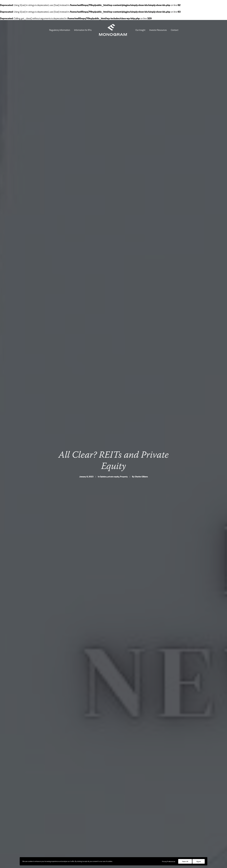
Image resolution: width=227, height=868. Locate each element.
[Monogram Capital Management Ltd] (113, 30)
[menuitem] (60, 30)
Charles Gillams (141, 447)
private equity (113, 447)
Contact (175, 30)
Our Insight (140, 30)
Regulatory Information (60, 30)
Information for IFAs (83, 30)
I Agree (199, 861)
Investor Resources (158, 30)
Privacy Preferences (169, 861)
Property (124, 447)
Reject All (185, 861)
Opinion (103, 447)
